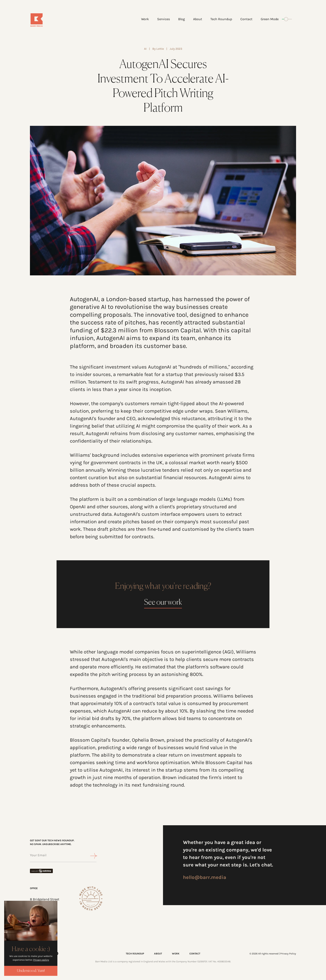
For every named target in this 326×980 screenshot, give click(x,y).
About (198, 19)
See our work (163, 603)
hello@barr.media (205, 877)
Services (164, 19)
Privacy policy (41, 960)
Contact (246, 19)
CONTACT (195, 954)
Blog (182, 19)
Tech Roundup (221, 19)
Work (145, 19)
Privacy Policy (288, 954)
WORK (176, 954)
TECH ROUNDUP (135, 954)
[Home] (52, 20)
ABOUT (158, 954)
